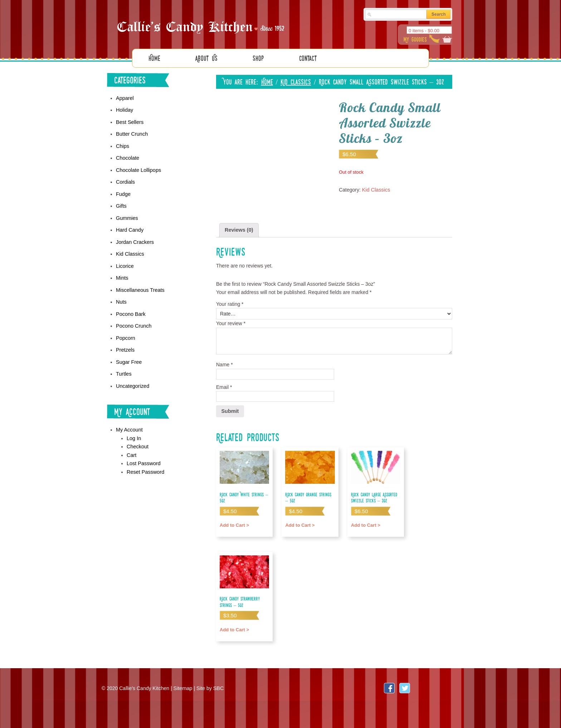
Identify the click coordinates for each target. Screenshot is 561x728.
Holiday (124, 110)
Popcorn (125, 332)
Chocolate (127, 156)
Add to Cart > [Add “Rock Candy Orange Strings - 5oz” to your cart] (299, 523)
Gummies (127, 215)
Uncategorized (132, 379)
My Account (129, 423)
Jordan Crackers (134, 238)
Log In (134, 431)
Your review (231, 323)
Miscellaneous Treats (140, 285)
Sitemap (182, 687)
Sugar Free (128, 356)
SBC (218, 687)
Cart (131, 447)
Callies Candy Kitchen (202, 25)
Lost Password (143, 455)
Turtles (123, 367)
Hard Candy (129, 227)
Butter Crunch (131, 133)
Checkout (137, 439)
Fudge (123, 192)
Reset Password (145, 464)
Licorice (125, 262)
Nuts (121, 297)
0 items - (424, 31)
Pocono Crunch (133, 320)
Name (225, 364)
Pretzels (125, 344)
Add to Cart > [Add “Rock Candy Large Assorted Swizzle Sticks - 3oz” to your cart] (365, 523)
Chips (122, 145)
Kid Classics (296, 81)
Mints (122, 274)
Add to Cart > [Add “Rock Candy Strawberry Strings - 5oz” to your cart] (234, 628)
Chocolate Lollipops (138, 168)
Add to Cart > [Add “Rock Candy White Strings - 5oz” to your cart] (234, 523)
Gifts (121, 203)
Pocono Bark (130, 309)
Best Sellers (129, 121)
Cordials (125, 180)
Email (224, 386)
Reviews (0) (238, 230)
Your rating (230, 303)
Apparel (125, 98)
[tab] (238, 230)
